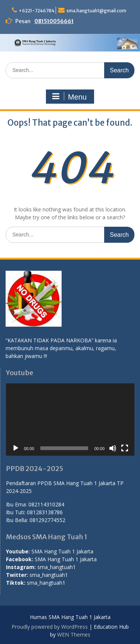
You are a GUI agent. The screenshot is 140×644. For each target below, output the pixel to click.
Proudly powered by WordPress (50, 627)
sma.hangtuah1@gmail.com (96, 11)
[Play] (16, 448)
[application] (70, 420)
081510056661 (54, 21)
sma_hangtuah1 (57, 567)
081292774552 (47, 520)
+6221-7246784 (37, 11)
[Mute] (113, 448)
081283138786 (45, 512)
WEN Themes (74, 634)
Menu (69, 97)
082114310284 (46, 504)
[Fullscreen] (125, 448)
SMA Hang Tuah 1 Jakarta (62, 551)
